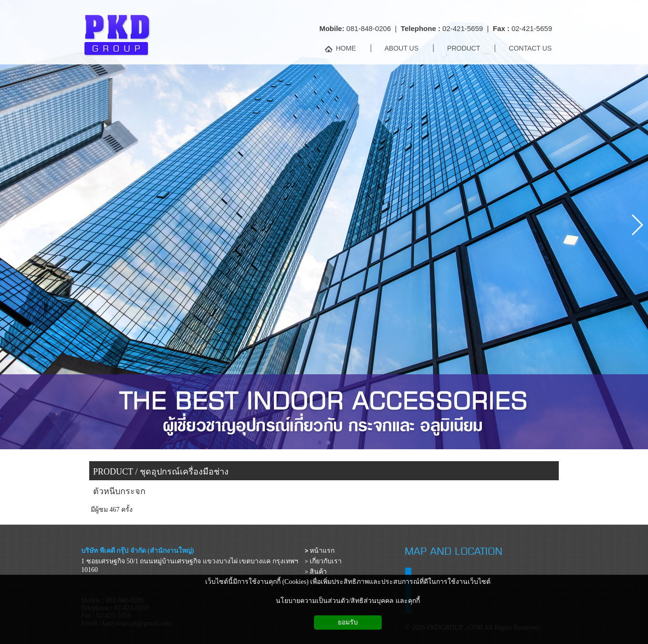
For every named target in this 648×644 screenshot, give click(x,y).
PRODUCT (113, 472)
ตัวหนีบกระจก (119, 491)
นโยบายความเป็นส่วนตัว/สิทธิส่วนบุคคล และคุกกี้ (348, 601)
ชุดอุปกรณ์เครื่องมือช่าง (184, 472)
